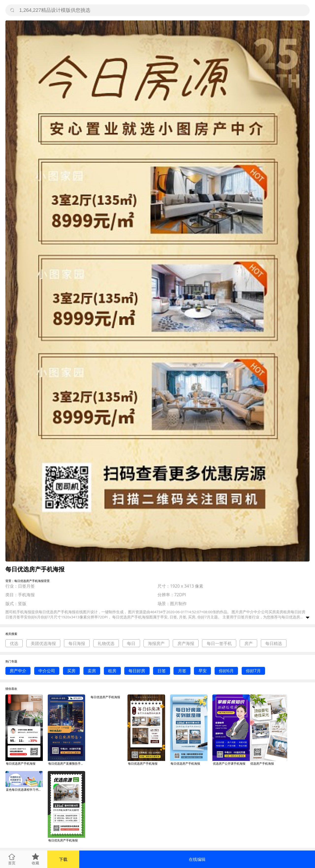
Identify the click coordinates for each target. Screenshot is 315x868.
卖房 (92, 671)
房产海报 (186, 643)
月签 (182, 671)
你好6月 (226, 671)
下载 (63, 859)
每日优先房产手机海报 (63, 840)
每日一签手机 (219, 643)
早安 (203, 671)
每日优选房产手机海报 (21, 764)
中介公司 (47, 671)
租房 (112, 671)
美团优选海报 (43, 643)
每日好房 (137, 671)
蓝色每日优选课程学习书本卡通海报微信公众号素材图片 (24, 790)
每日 (131, 643)
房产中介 (18, 671)
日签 (162, 671)
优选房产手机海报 (262, 764)
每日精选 (274, 643)
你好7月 (253, 671)
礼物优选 (106, 643)
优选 (14, 643)
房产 (249, 643)
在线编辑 (197, 859)
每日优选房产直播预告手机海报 (67, 764)
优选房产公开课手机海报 (229, 764)
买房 (71, 671)
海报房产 (156, 643)
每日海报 (77, 643)
